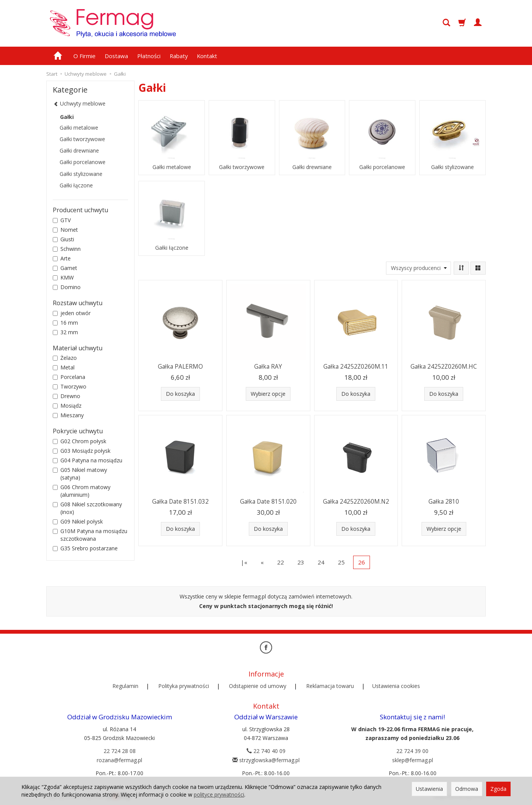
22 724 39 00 (412, 751)
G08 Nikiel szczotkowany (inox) (87, 508)
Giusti (63, 239)
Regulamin (125, 686)
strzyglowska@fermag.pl (266, 760)
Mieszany (68, 415)
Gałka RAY (268, 367)
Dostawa (116, 56)
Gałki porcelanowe (382, 167)
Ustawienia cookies (396, 686)
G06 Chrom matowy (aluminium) (82, 491)
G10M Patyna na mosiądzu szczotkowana (90, 535)
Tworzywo (70, 386)
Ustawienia (429, 789)
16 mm (65, 323)
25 (341, 562)
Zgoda (498, 789)
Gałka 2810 (444, 502)
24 (321, 562)
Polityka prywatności (184, 686)
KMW (63, 277)
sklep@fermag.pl (413, 760)
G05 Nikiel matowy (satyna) (80, 474)
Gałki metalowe (172, 167)
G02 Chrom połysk (79, 441)
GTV (62, 220)
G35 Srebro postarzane (85, 548)
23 (301, 562)
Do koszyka (180, 394)
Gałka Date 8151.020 (268, 502)
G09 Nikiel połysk (78, 521)
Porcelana (69, 377)
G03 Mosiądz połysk (82, 451)
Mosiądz (67, 406)
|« (244, 562)
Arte (62, 258)
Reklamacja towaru (330, 686)
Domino (67, 287)
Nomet (65, 230)
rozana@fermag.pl (119, 760)
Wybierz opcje (268, 394)
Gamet (65, 268)
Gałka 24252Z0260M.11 (356, 367)
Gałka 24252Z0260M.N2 (356, 502)
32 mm (65, 332)
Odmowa (467, 789)
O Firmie (84, 56)
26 (362, 562)
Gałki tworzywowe (242, 167)
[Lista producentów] (418, 268)
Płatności (149, 56)
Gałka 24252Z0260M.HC (444, 367)
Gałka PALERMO (180, 367)
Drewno (66, 396)
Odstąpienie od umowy (258, 686)
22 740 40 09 (266, 751)
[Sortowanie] (461, 268)
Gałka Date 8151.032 (180, 502)
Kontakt (207, 56)
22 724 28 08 (120, 751)
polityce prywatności (219, 794)
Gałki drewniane (312, 167)
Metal (64, 367)
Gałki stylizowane (453, 167)
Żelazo (65, 358)
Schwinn (67, 249)
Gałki (67, 117)
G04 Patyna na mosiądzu (88, 460)
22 (281, 562)
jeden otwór (72, 313)
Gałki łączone (172, 248)
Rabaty (179, 56)
